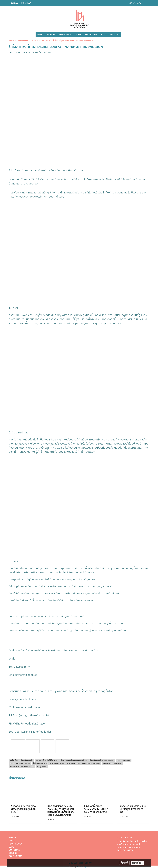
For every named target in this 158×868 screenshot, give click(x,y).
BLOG (103, 35)
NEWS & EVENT (91, 35)
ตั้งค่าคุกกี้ (124, 863)
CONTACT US (114, 35)
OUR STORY (51, 35)
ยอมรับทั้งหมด (137, 863)
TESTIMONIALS (65, 35)
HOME (40, 35)
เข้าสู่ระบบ (14, 3)
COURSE (78, 35)
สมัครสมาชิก (26, 3)
